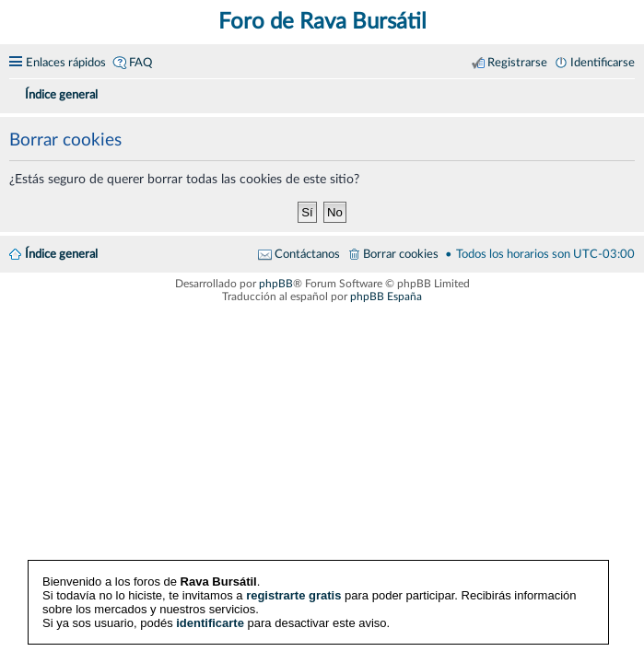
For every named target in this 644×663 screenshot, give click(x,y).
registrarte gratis (293, 595)
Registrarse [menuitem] (517, 63)
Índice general (61, 254)
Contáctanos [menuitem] (307, 254)
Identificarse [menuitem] (603, 63)
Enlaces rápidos (66, 63)
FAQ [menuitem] (141, 63)
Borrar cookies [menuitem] (401, 254)
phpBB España (386, 297)
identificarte (210, 623)
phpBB (276, 284)
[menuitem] (627, 92)
